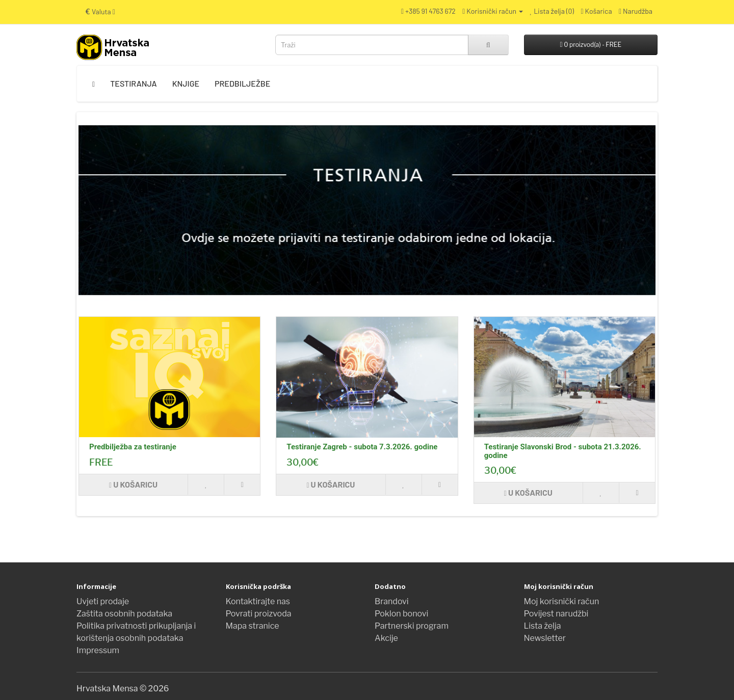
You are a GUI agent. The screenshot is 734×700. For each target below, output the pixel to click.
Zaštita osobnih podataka (124, 614)
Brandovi (392, 601)
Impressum (98, 650)
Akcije (386, 638)
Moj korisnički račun (562, 601)
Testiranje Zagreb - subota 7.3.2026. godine (362, 447)
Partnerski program (412, 626)
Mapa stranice (253, 626)
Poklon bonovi (401, 614)
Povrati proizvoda (259, 614)
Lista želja (543, 626)
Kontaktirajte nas (258, 601)
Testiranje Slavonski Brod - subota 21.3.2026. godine (563, 451)
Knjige (186, 83)
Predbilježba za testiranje (133, 447)
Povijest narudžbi (556, 614)
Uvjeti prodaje (103, 601)
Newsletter (545, 638)
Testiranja (134, 83)
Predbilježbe (242, 83)
